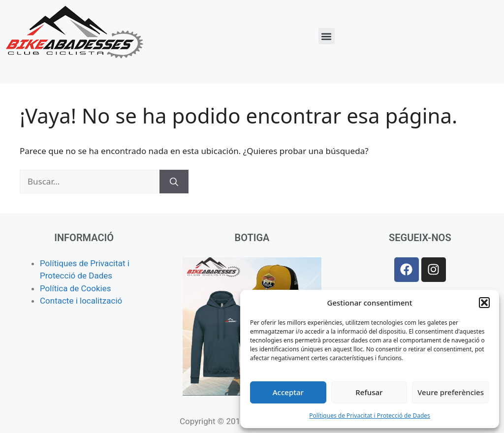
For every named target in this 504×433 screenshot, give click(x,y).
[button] (484, 303)
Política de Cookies (76, 288)
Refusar (369, 392)
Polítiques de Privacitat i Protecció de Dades (370, 416)
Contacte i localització (81, 301)
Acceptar (288, 392)
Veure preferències (451, 392)
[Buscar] (174, 182)
